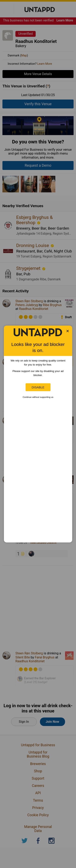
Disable (38, 387)
